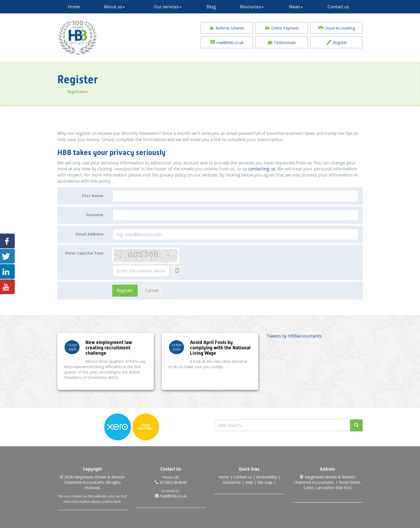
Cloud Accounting (337, 28)
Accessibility (267, 477)
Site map (265, 482)
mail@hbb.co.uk (227, 42)
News (296, 7)
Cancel (152, 300)
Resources (252, 7)
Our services (168, 7)
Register (337, 42)
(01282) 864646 (171, 482)
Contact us (338, 7)
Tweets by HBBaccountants (294, 341)
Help (249, 482)
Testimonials (282, 42)
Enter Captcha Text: (85, 263)
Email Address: (90, 244)
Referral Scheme (227, 28)
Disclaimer (232, 482)
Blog (211, 7)
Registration (92, 92)
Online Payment (282, 28)
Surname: (95, 225)
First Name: (93, 206)
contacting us (262, 179)
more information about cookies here (92, 501)
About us (114, 7)
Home (74, 7)
